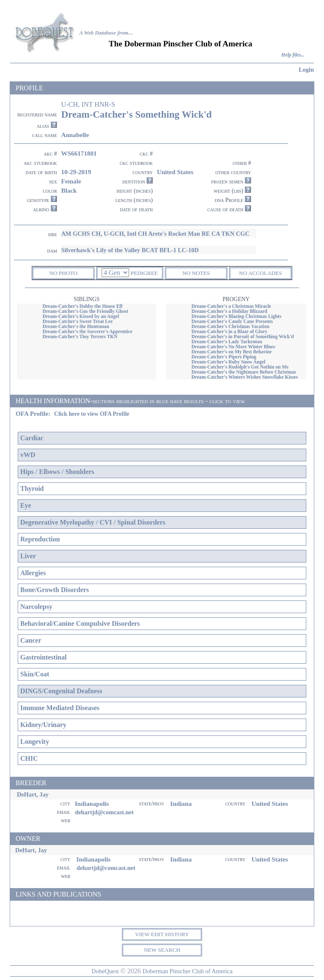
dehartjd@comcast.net (104, 812)
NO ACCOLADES (261, 273)
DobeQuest (105, 971)
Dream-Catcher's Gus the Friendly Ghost (85, 311)
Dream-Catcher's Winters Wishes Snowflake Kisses (245, 377)
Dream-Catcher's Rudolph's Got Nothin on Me (240, 367)
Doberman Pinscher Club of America (188, 971)
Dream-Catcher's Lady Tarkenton (227, 342)
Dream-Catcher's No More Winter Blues (234, 347)
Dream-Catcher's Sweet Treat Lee (78, 321)
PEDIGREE (144, 273)
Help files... (293, 55)
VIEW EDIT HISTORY (162, 934)
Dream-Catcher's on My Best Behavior (232, 352)
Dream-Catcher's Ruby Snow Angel (228, 362)
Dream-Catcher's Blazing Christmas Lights (236, 316)
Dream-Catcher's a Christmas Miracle (231, 306)
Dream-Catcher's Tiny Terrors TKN (80, 337)
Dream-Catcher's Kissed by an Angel (81, 316)
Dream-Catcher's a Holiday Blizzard (229, 311)
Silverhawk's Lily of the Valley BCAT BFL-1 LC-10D (130, 250)
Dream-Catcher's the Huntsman (76, 326)
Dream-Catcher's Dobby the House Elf (83, 306)
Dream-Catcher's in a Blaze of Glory (229, 331)
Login (306, 70)
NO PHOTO (63, 273)
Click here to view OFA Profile (92, 414)
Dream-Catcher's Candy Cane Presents (232, 321)
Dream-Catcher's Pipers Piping (224, 357)
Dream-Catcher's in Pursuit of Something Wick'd (243, 337)
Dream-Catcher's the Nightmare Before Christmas (244, 372)
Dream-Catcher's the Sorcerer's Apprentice (88, 331)
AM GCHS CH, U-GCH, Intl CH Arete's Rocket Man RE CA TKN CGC (155, 234)
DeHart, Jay (33, 794)
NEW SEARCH (162, 950)
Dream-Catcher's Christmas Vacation (231, 326)
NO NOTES (196, 273)
